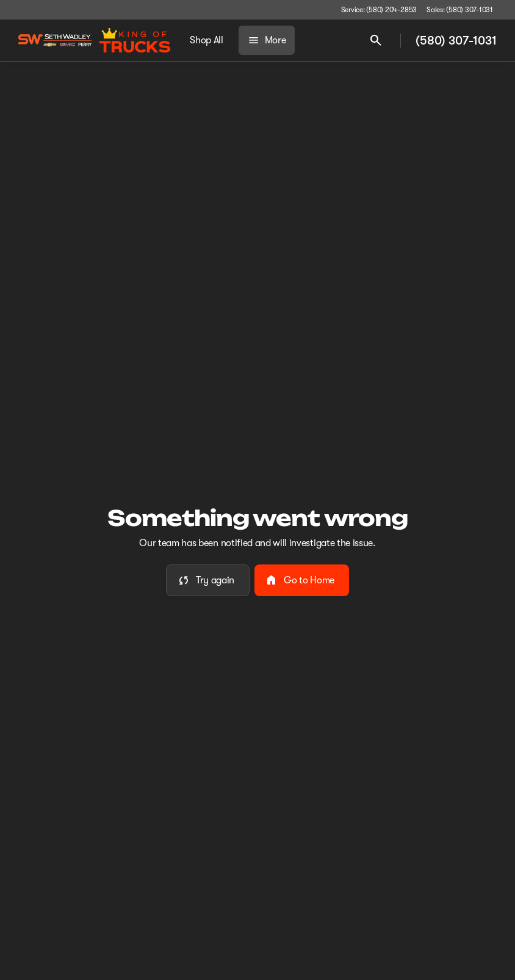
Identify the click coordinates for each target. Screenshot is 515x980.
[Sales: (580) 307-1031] (460, 10)
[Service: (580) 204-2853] (379, 10)
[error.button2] (302, 580)
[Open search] (376, 40)
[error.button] (208, 580)
